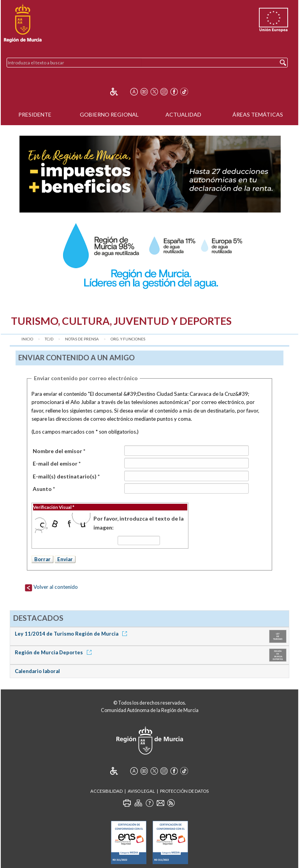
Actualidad (183, 114)
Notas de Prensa (82, 339)
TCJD (49, 339)
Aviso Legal (141, 791)
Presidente (35, 114)
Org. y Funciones (128, 339)
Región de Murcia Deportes (55, 652)
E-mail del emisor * (57, 463)
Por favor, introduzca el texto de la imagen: (139, 523)
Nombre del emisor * (59, 451)
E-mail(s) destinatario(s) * (66, 476)
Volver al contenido (51, 587)
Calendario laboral (37, 671)
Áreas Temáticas (258, 114)
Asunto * (44, 489)
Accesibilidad (106, 791)
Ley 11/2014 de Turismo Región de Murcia (72, 634)
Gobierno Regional (109, 114)
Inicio (27, 339)
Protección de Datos (184, 791)
